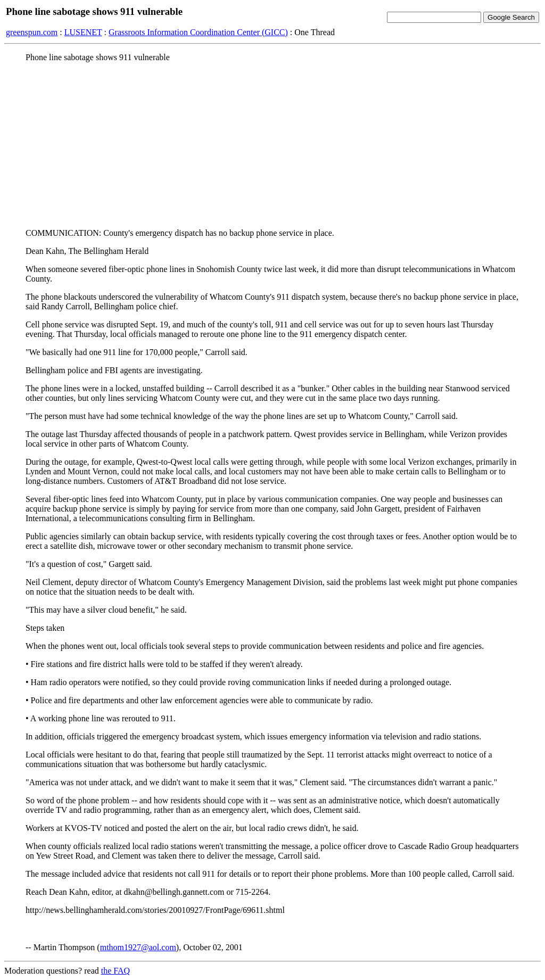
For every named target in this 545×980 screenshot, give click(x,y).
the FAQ (115, 971)
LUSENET (83, 32)
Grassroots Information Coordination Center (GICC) (198, 32)
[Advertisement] (272, 145)
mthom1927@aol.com (138, 947)
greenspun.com (32, 32)
